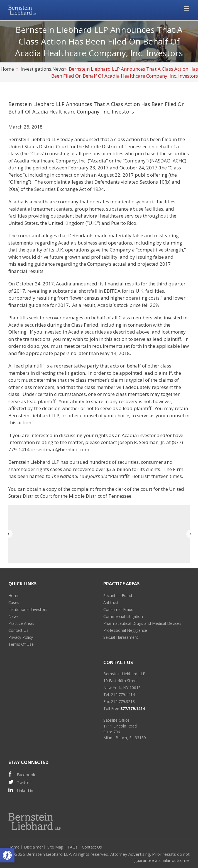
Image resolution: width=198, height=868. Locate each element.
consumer (152, 462)
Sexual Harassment (121, 637)
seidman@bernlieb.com (63, 449)
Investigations (36, 69)
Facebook (22, 774)
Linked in (21, 790)
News (58, 69)
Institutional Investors (28, 609)
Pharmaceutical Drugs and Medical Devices (142, 623)
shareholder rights (29, 469)
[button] (7, 855)
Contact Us (18, 630)
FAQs (73, 847)
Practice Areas (21, 623)
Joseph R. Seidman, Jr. (142, 442)
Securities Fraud (118, 595)
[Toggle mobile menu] (187, 8)
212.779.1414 (123, 695)
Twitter (20, 782)
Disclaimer (33, 847)
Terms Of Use (21, 644)
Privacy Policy (21, 637)
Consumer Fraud (118, 609)
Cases (14, 602)
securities (128, 462)
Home (7, 69)
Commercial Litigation (123, 616)
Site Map (55, 847)
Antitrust (111, 602)
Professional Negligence (125, 630)
